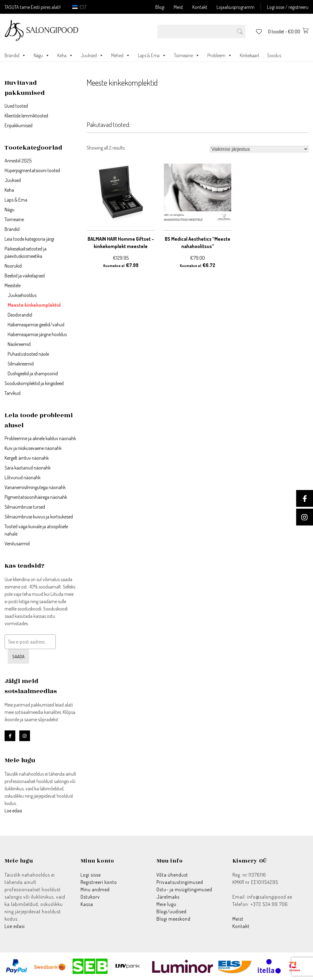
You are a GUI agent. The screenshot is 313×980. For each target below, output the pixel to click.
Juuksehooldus (22, 295)
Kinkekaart (250, 55)
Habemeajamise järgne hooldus (37, 334)
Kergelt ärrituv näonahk (27, 458)
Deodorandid (20, 315)
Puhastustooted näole (28, 354)
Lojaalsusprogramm (236, 7)
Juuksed (92, 55)
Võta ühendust (172, 875)
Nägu (42, 55)
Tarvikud (13, 393)
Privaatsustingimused (180, 882)
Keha (65, 55)
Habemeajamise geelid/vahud (36, 325)
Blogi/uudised (172, 911)
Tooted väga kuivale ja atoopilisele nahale (36, 530)
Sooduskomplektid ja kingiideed (34, 383)
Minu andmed (95, 889)
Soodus (274, 55)
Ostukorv (90, 897)
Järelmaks (168, 897)
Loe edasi (13, 811)
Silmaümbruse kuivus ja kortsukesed (39, 517)
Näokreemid (19, 344)
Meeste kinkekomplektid (34, 305)
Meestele (13, 285)
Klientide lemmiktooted (26, 116)
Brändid (15, 55)
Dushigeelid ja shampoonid (33, 373)
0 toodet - (288, 32)
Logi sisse (91, 875)
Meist (178, 7)
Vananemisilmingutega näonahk (35, 487)
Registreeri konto (99, 882)
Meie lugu (166, 904)
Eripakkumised (19, 125)
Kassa (87, 904)
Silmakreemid (21, 364)
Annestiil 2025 (18, 161)
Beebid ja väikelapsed (25, 276)
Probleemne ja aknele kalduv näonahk (40, 438)
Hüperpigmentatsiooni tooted (32, 170)
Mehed (121, 55)
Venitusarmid (17, 544)
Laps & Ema (152, 55)
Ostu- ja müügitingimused (184, 889)
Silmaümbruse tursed (25, 507)
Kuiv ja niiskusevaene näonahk (33, 448)
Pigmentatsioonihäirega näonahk (36, 497)
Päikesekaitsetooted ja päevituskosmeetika (26, 252)
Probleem (220, 55)
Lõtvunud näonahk (23, 477)
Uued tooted (16, 106)
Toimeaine (187, 55)
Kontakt (200, 7)
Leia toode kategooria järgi (29, 239)
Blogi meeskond (173, 919)
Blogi (160, 7)
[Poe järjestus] (259, 149)
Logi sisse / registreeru (288, 7)
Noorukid (13, 266)
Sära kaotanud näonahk (28, 468)
